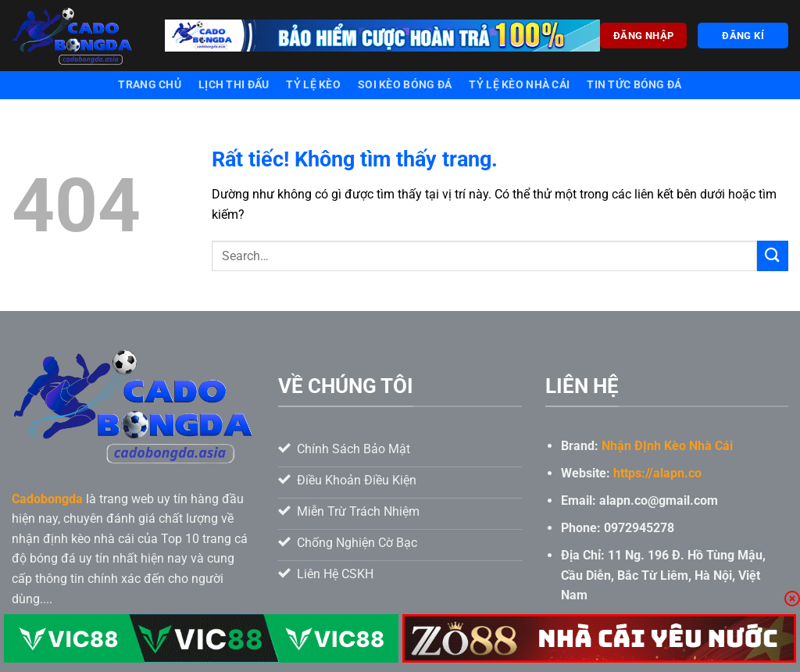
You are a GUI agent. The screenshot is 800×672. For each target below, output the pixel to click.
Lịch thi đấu (234, 85)
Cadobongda (47, 499)
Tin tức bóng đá (634, 85)
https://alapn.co (657, 473)
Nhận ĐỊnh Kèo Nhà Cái (667, 446)
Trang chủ (150, 85)
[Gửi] (773, 256)
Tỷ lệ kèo (313, 85)
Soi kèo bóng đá (405, 85)
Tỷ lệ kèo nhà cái (519, 85)
